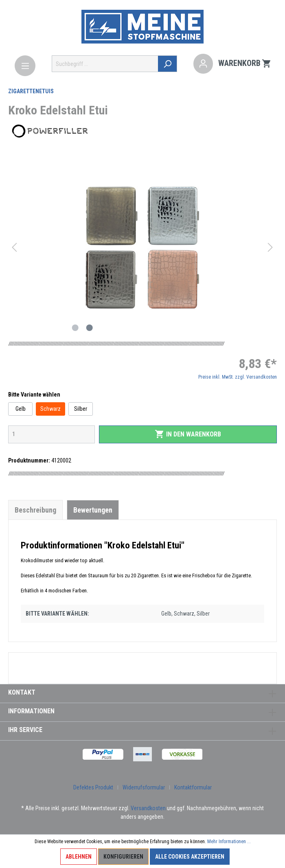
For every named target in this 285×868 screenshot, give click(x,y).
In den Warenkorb (188, 434)
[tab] (35, 510)
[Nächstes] (270, 247)
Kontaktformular (193, 787)
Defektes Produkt (93, 787)
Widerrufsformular (144, 787)
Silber (81, 409)
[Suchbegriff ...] (105, 64)
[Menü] (25, 66)
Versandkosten (148, 808)
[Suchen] (168, 64)
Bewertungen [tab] (93, 510)
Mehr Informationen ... (229, 842)
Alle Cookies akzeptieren (190, 857)
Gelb (21, 409)
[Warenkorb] (245, 64)
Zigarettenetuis (31, 91)
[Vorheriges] (14, 247)
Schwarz (50, 409)
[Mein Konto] (203, 64)
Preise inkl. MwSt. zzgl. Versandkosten (238, 377)
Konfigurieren (123, 857)
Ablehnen (79, 857)
